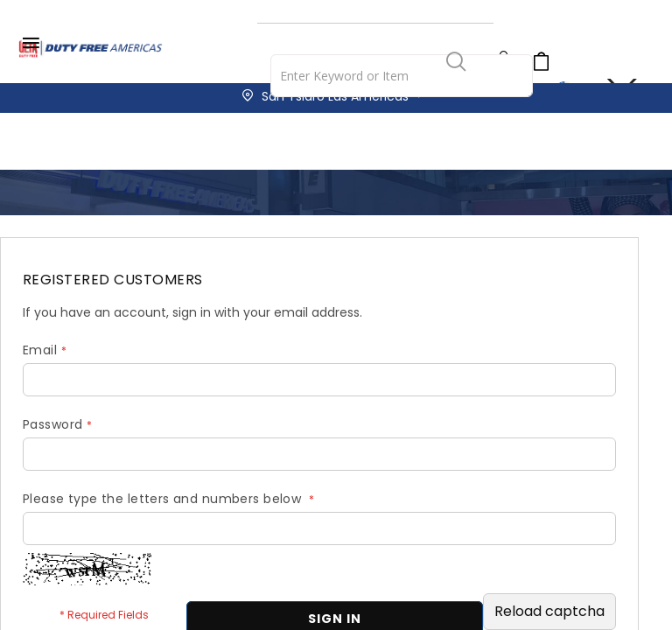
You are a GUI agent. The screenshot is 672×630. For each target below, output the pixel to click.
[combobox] (402, 76)
